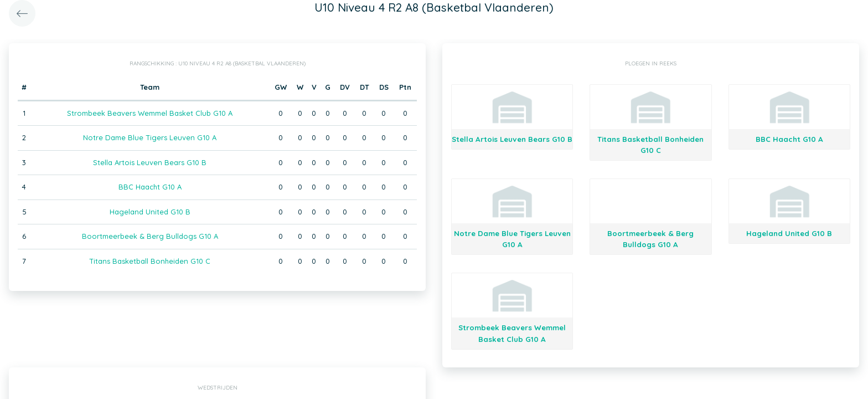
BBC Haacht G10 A (150, 187)
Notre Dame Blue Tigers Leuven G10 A (150, 137)
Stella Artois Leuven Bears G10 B (150, 162)
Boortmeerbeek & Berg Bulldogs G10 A (150, 236)
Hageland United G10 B (150, 212)
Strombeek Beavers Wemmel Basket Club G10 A (150, 113)
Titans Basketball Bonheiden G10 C (150, 261)
